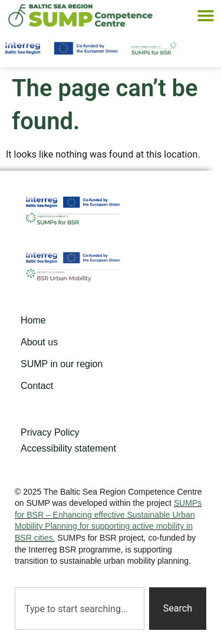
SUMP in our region (62, 364)
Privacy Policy (50, 432)
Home (33, 320)
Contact (37, 386)
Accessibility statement (68, 448)
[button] (205, 16)
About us (39, 342)
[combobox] (80, 609)
